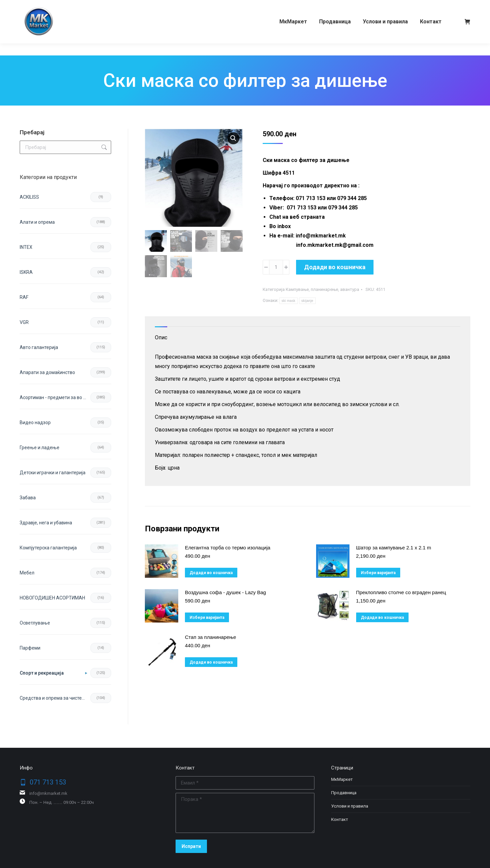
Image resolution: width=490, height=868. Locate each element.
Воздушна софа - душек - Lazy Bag (225, 592)
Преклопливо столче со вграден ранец (401, 592)
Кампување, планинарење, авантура (322, 289)
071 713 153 (46, 6)
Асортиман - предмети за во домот (55, 397)
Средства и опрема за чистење (54, 698)
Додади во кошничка (335, 267)
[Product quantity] (276, 267)
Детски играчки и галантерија (53, 473)
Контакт (340, 819)
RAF (24, 297)
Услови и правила (350, 806)
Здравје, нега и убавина (46, 523)
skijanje (307, 301)
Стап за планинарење (210, 637)
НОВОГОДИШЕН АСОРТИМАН (52, 598)
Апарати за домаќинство (47, 372)
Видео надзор (35, 422)
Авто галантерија (39, 347)
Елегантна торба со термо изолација (228, 548)
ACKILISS (29, 197)
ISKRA (26, 272)
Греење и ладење (40, 448)
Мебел (27, 573)
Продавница (344, 793)
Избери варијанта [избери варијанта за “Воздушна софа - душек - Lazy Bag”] (207, 618)
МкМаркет (342, 779)
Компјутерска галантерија (48, 548)
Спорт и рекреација (42, 673)
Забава (28, 498)
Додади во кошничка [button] (211, 573)
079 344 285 (84, 6)
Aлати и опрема (37, 222)
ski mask (289, 301)
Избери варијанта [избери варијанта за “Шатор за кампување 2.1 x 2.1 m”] (378, 573)
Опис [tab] (161, 337)
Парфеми (30, 648)
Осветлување (35, 623)
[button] (233, 138)
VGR (24, 322)
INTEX (26, 247)
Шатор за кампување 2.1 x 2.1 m (394, 548)
